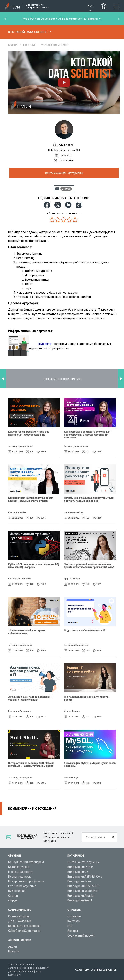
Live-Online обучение (22, 886)
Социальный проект (81, 935)
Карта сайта (15, 975)
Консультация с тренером (26, 862)
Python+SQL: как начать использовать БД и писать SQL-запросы (33, 566)
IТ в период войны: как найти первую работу (86, 698)
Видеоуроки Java (79, 881)
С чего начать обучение (84, 862)
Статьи (13, 896)
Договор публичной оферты (25, 971)
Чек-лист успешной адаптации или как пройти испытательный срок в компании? (89, 566)
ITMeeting (44, 344)
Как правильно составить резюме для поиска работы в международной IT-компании (87, 435)
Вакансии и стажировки (24, 926)
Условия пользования (21, 964)
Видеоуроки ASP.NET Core (85, 877)
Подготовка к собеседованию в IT (85, 631)
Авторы (73, 931)
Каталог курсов (19, 867)
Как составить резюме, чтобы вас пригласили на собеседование (29, 433)
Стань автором (18, 916)
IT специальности (20, 872)
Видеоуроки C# (78, 872)
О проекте (74, 916)
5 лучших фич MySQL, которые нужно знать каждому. (90, 765)
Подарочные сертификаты (26, 881)
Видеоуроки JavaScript (83, 891)
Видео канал (17, 891)
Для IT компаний (20, 921)
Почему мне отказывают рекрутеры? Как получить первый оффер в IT (89, 499)
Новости (14, 951)
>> (100, 19)
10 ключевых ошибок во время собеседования (27, 632)
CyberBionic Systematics (24, 931)
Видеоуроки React (80, 900)
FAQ (70, 926)
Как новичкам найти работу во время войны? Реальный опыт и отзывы (31, 499)
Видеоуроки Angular (81, 896)
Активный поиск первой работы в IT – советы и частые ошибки (31, 698)
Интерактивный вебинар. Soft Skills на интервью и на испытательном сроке (31, 765)
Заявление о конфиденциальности (29, 968)
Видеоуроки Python (80, 867)
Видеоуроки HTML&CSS (83, 886)
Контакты (74, 921)
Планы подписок (19, 877)
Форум (13, 900)
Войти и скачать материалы (64, 173)
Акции (13, 947)
